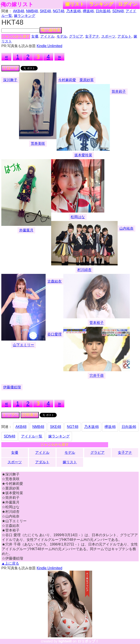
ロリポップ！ (88, 641)
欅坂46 (88, 11)
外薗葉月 (26, 230)
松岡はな (78, 217)
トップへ (10, 415)
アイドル (47, 36)
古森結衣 (54, 281)
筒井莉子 (119, 91)
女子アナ (92, 36)
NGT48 (58, 11)
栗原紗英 (87, 80)
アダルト (124, 36)
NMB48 (32, 11)
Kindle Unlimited (49, 46)
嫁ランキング (25, 16)
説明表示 (30, 415)
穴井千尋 (97, 376)
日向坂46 (103, 11)
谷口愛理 (54, 334)
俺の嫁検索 (51, 30)
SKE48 (45, 11)
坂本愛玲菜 (83, 155)
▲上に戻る (10, 563)
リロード (10, 68)
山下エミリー (23, 345)
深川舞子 (10, 80)
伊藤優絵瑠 (12, 387)
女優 (35, 36)
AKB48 (19, 11)
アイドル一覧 (32, 436)
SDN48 (118, 11)
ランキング (101, 4)
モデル (62, 36)
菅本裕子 (97, 323)
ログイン (128, 4)
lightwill (65, 641)
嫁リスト (75, 4)
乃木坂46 (74, 11)
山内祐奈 (126, 228)
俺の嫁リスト (17, 4)
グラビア (76, 36)
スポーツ (108, 36)
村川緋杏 (84, 270)
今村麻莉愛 (67, 80)
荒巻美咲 (38, 143)
